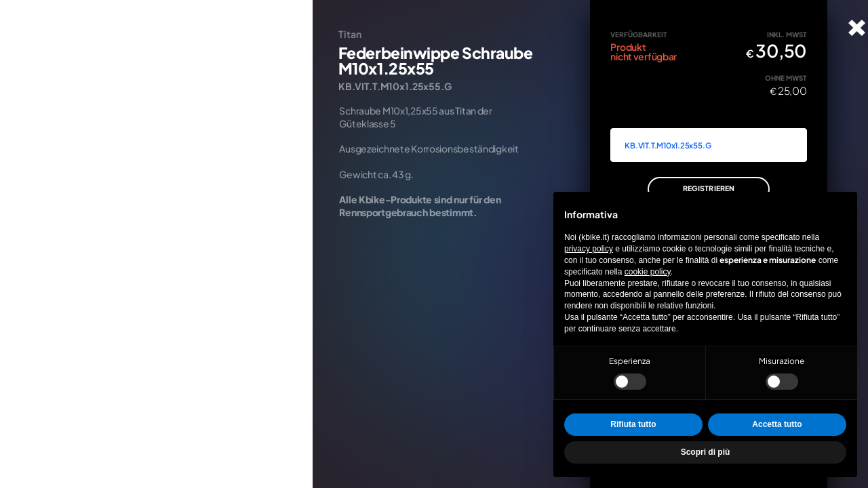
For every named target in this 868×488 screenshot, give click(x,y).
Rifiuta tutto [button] (633, 424)
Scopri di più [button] (706, 452)
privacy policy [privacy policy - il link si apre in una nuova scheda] (589, 249)
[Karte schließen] (856, 28)
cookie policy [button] (648, 272)
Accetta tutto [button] (777, 424)
